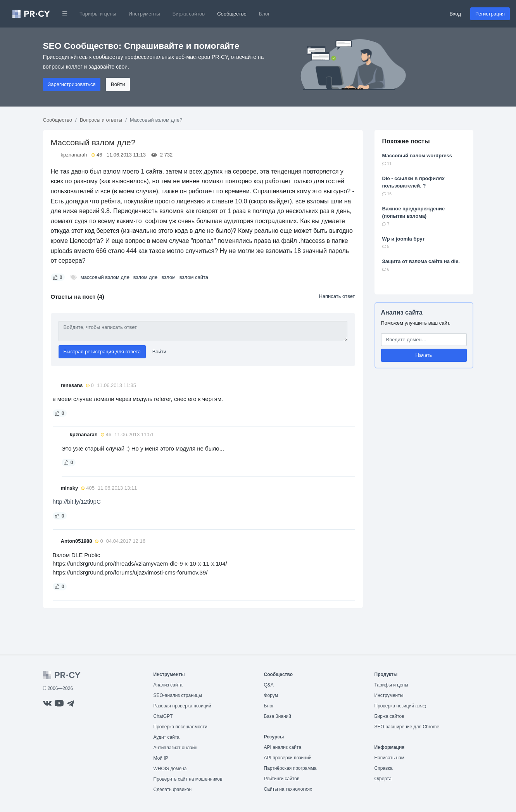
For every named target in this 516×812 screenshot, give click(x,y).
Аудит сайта (167, 737)
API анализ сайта (283, 747)
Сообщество (232, 14)
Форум (271, 695)
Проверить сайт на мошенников (188, 779)
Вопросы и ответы (101, 120)
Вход (455, 14)
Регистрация (490, 14)
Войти (118, 84)
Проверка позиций (400, 706)
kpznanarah (74, 155)
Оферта (383, 779)
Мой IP (161, 758)
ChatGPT (163, 716)
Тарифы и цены (98, 14)
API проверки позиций (288, 758)
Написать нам (390, 758)
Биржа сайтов (189, 14)
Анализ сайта (402, 312)
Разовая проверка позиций (182, 706)
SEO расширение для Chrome (407, 727)
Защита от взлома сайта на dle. (421, 261)
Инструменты (144, 14)
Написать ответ (337, 296)
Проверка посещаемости (180, 727)
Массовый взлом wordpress (417, 156)
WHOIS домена (170, 769)
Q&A (269, 685)
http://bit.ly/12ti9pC (77, 501)
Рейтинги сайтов (282, 779)
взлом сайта (194, 277)
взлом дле (146, 277)
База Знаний (278, 716)
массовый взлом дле (105, 277)
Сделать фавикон (173, 790)
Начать (424, 355)
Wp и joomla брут (404, 239)
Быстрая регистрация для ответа (102, 352)
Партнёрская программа (290, 768)
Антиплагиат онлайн (176, 748)
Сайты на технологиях (288, 789)
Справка (384, 768)
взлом (168, 277)
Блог (264, 14)
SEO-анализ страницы (178, 695)
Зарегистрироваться (72, 84)
